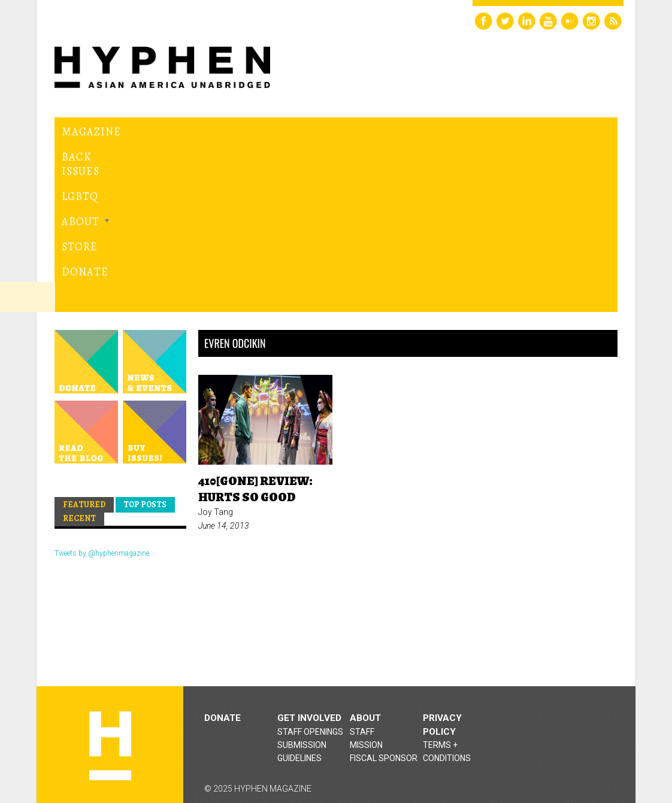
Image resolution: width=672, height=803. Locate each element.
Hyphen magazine (110, 606)
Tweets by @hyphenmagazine (102, 414)
